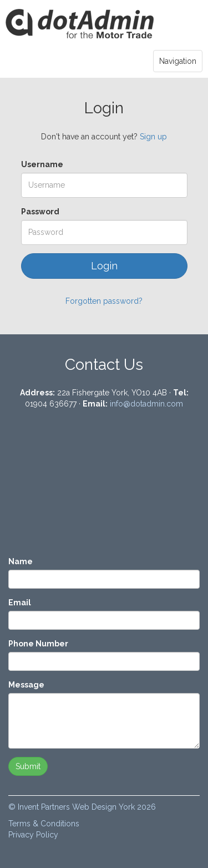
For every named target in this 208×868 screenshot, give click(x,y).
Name (21, 561)
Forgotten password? (104, 301)
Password (40, 212)
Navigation (178, 61)
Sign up (153, 137)
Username (42, 164)
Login (80, 24)
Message (26, 685)
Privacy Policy (33, 835)
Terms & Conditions (44, 824)
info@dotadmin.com (146, 404)
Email (20, 603)
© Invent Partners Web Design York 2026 (82, 807)
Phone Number (38, 644)
